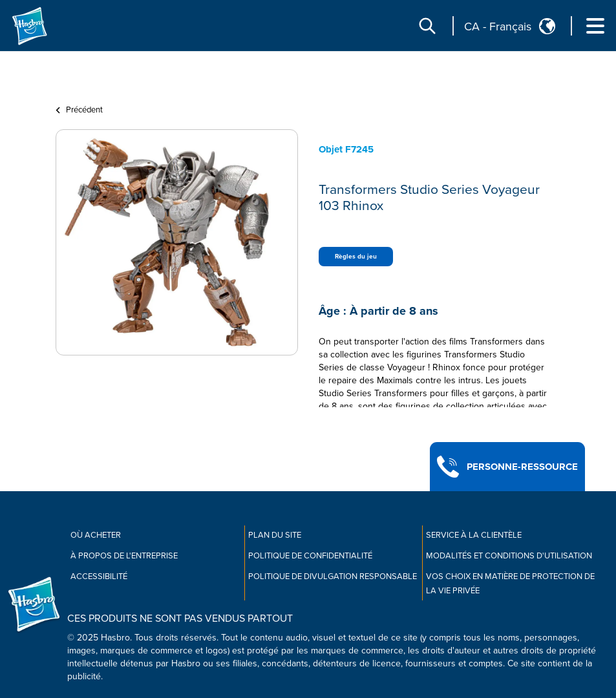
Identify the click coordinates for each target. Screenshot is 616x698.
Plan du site (275, 535)
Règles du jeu (356, 257)
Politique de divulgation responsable (333, 576)
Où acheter (96, 535)
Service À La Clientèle (474, 535)
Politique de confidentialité (310, 556)
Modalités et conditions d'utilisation (509, 556)
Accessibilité (99, 576)
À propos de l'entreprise (124, 556)
